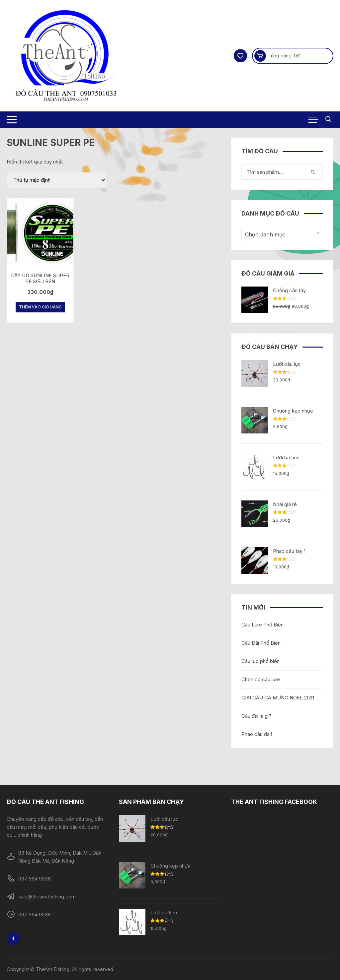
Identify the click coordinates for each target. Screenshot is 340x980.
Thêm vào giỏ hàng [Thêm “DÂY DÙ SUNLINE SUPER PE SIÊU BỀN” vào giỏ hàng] (40, 307)
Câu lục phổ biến (260, 661)
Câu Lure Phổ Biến (262, 625)
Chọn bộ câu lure (261, 679)
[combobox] (282, 234)
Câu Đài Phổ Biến (261, 643)
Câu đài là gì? (256, 716)
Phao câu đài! (257, 734)
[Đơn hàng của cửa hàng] (56, 180)
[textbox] (281, 235)
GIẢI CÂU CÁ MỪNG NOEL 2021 (278, 698)
